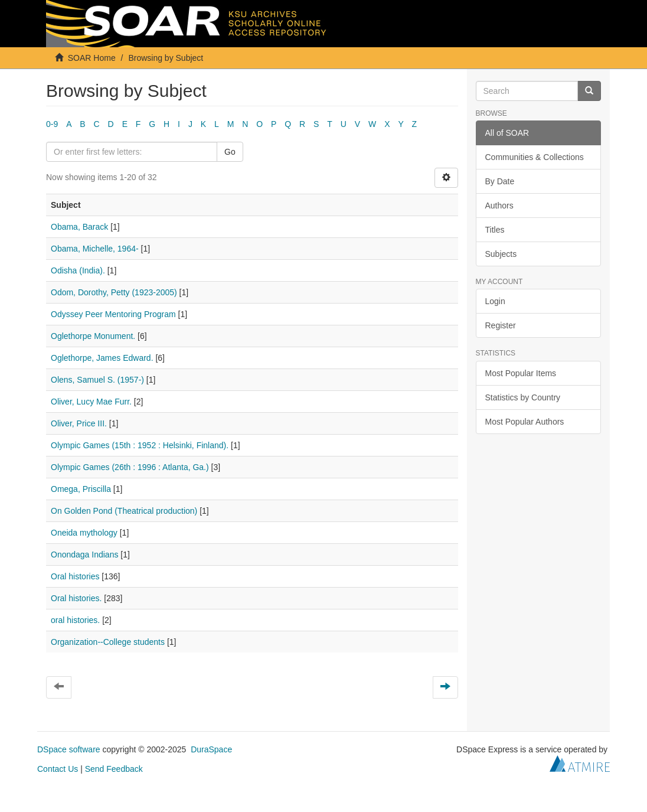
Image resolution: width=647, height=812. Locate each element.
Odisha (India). (78, 270)
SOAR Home (92, 58)
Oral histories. (76, 598)
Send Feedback (114, 769)
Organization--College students (108, 642)
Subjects (501, 254)
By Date (500, 181)
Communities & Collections (535, 157)
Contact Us (58, 769)
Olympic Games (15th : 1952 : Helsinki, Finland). (140, 445)
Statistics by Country (523, 397)
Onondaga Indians (84, 555)
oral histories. (75, 620)
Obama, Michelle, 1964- (95, 249)
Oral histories (75, 576)
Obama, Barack (79, 227)
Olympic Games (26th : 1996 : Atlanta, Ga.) (130, 467)
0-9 (52, 124)
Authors (499, 206)
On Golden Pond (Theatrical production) (124, 511)
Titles (495, 230)
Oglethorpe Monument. (93, 336)
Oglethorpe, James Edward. (102, 358)
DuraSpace (211, 749)
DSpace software (69, 749)
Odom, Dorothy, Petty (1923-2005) (114, 292)
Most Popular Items (521, 373)
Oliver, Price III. (79, 423)
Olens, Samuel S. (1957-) (97, 380)
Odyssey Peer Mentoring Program (113, 314)
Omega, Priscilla (81, 489)
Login (495, 301)
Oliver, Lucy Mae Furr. (91, 402)
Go (230, 152)
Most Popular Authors (525, 422)
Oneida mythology (84, 533)
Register (501, 325)
